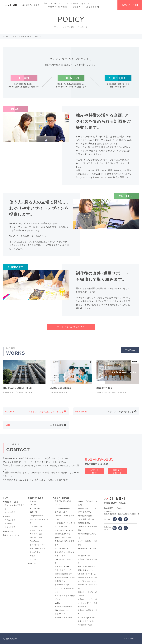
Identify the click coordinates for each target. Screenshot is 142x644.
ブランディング (36, 526)
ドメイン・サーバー (37, 545)
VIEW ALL (130, 350)
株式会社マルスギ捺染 (64, 617)
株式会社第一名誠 (85, 625)
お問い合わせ (130, 5)
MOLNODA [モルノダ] (87, 617)
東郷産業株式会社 (62, 585)
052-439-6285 (99, 459)
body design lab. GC (63, 574)
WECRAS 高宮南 (62, 548)
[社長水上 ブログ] (126, 528)
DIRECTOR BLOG (35, 498)
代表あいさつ (10, 520)
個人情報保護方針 (10, 639)
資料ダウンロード (117, 471)
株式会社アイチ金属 (86, 621)
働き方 (32, 556)
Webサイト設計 (36, 534)
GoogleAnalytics (37, 516)
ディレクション (36, 530)
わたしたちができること (78, 3)
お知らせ (33, 501)
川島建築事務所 (84, 523)
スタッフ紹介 (10, 527)
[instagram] (115, 519)
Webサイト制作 (36, 537)
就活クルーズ (60, 614)
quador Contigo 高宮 (63, 537)
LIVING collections (63, 508)
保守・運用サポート (37, 548)
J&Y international (62, 610)
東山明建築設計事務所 (64, 606)
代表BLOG (32, 564)
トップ (5, 498)
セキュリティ (35, 552)
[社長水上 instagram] (115, 528)
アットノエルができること (71, 327)
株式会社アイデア (85, 556)
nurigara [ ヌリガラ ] (63, 534)
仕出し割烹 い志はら (86, 519)
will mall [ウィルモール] (87, 574)
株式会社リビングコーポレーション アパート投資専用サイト (88, 603)
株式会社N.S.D (61, 512)
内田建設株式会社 (85, 516)
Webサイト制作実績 (57, 7)
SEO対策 (33, 512)
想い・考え (34, 559)
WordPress (34, 541)
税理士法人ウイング (63, 570)
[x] (126, 519)
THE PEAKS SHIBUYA (64, 530)
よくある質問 (93, 7)
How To (33, 505)
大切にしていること (52, 3)
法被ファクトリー (62, 566)
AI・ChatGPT (35, 508)
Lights (57, 603)
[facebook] (120, 519)
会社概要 (8, 523)
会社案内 (77, 7)
